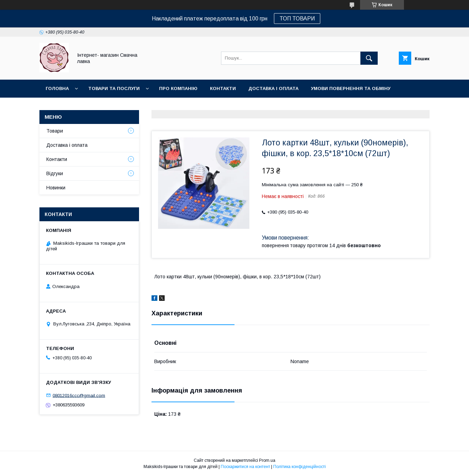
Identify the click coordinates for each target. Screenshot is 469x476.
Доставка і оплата (273, 88)
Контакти (223, 88)
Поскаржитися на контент (245, 467)
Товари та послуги (114, 88)
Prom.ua (267, 460)
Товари (55, 131)
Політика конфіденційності (300, 467)
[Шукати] (369, 58)
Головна (57, 88)
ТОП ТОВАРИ (297, 19)
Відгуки (55, 173)
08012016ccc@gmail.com (79, 395)
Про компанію (178, 88)
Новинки (57, 106)
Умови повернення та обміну (351, 88)
